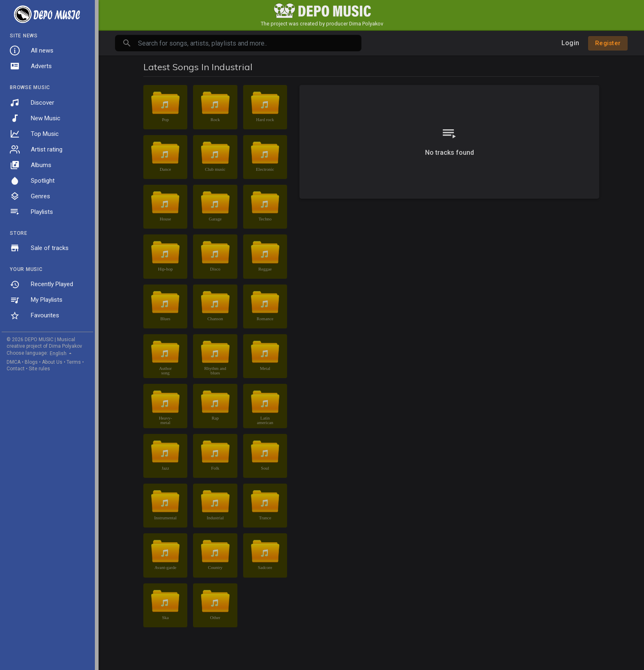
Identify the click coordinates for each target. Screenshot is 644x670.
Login (570, 43)
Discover (32, 103)
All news (32, 50)
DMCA (14, 362)
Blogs (31, 362)
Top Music (34, 134)
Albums (31, 165)
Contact (16, 369)
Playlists (31, 212)
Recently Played (41, 285)
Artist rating (36, 149)
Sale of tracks (39, 248)
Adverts (31, 66)
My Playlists (36, 300)
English (59, 353)
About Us (52, 362)
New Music (35, 118)
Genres (30, 196)
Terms (74, 362)
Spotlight (32, 181)
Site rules (39, 369)
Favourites (34, 316)
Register (608, 43)
